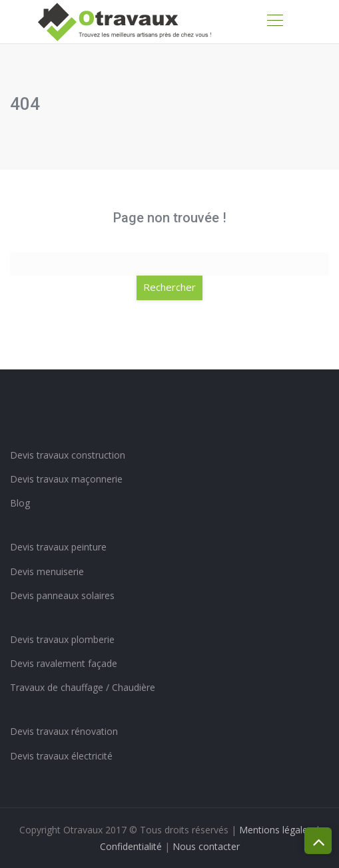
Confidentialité (131, 846)
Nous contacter (206, 846)
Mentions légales (276, 830)
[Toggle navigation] (274, 22)
